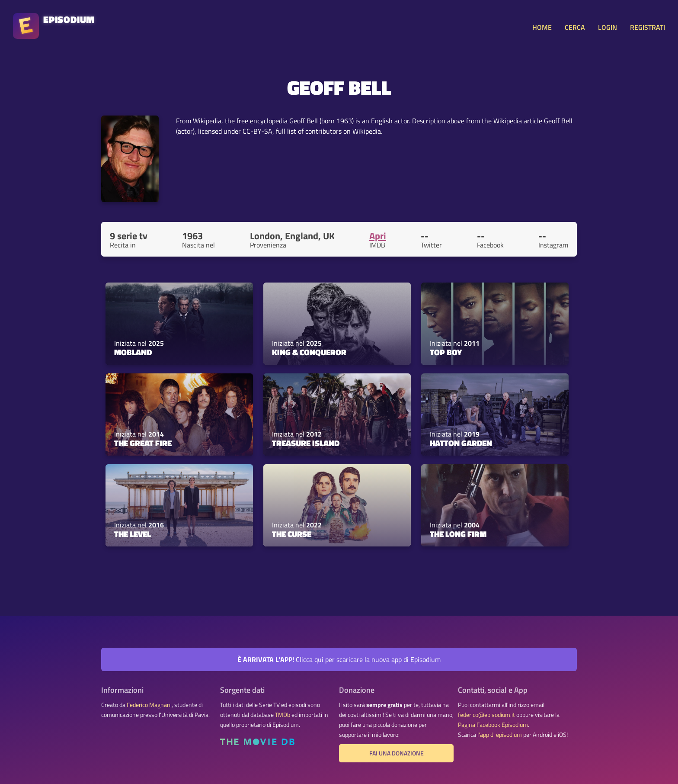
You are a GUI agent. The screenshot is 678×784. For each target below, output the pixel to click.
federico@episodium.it (486, 715)
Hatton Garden (461, 443)
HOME (542, 27)
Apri (378, 236)
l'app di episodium (500, 735)
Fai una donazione (397, 753)
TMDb (283, 715)
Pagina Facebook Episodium (493, 725)
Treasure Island (306, 443)
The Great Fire (143, 443)
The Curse (292, 534)
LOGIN (608, 27)
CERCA (575, 27)
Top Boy (446, 352)
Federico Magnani (149, 705)
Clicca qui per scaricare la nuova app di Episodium (339, 659)
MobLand (133, 352)
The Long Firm (458, 534)
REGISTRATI (648, 27)
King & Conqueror (309, 352)
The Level (133, 534)
